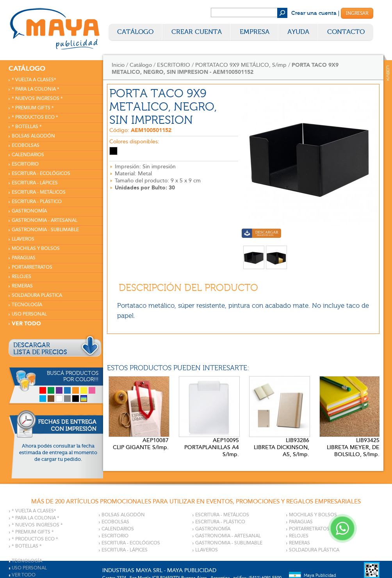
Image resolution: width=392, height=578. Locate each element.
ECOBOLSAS (26, 145)
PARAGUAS (24, 258)
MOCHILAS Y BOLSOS (36, 249)
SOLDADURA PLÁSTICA (37, 295)
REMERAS (22, 286)
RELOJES (21, 277)
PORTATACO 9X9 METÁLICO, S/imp (241, 65)
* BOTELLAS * (27, 127)
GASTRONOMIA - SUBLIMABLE (45, 230)
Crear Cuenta (197, 32)
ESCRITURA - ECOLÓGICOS (41, 174)
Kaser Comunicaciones (388, 73)
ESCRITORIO (25, 164)
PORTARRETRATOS (32, 267)
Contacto (346, 32)
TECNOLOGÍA (27, 305)
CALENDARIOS (28, 155)
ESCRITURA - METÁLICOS (39, 192)
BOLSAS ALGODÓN (33, 136)
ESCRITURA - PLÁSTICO (37, 202)
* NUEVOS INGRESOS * (37, 99)
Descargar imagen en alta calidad (261, 234)
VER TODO (26, 324)
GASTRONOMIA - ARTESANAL (45, 220)
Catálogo (135, 32)
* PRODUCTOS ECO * (35, 117)
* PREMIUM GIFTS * (33, 108)
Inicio (118, 65)
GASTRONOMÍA (29, 211)
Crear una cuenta (314, 13)
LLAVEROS (23, 239)
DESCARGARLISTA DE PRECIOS (40, 349)
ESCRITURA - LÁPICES (35, 183)
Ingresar (357, 13)
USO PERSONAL (29, 314)
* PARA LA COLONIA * (36, 89)
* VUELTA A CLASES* (34, 80)
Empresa (255, 32)
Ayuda (298, 32)
